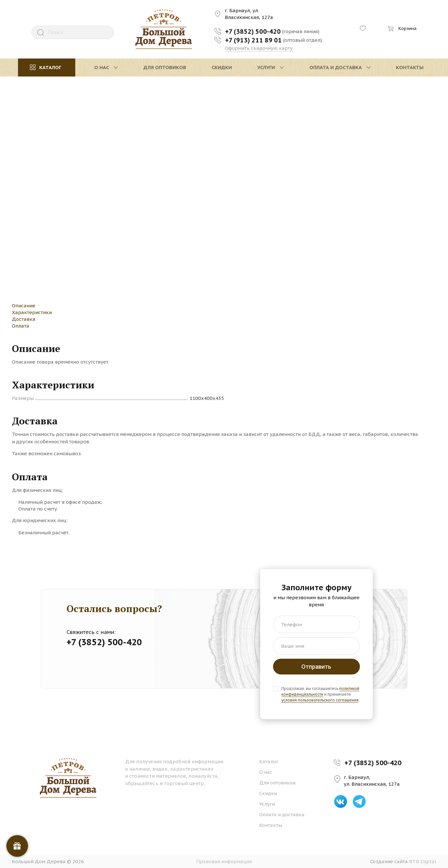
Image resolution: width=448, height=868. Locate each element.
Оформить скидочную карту (259, 48)
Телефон (292, 624)
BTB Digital (423, 861)
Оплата (21, 326)
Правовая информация (224, 861)
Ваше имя (293, 646)
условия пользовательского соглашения (320, 700)
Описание (24, 306)
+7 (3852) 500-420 (373, 763)
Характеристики (32, 312)
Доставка (24, 319)
